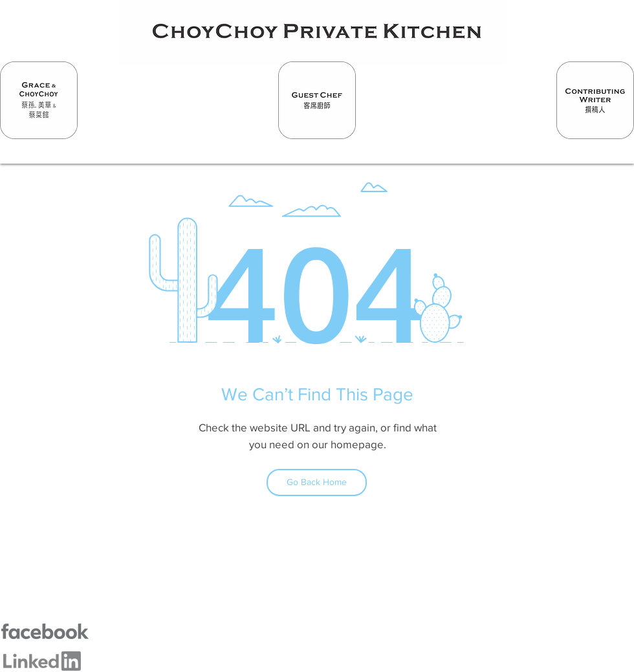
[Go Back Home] (317, 482)
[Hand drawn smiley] (39, 100)
